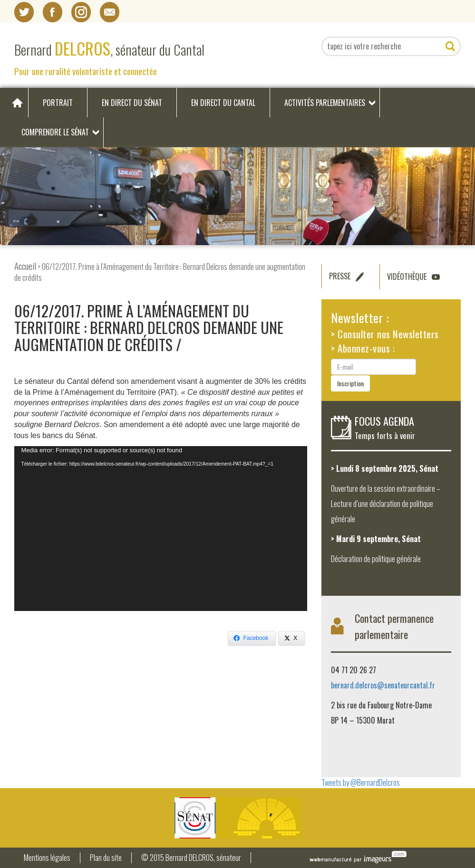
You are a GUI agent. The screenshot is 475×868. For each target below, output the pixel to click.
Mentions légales (47, 858)
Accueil (25, 266)
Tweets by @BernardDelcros (361, 782)
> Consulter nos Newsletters (385, 334)
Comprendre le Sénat (55, 132)
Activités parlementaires (325, 103)
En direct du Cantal (223, 103)
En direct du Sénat (132, 103)
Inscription (350, 383)
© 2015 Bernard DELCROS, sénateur (191, 858)
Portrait (58, 103)
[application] (161, 529)
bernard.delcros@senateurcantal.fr (383, 685)
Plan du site (106, 858)
